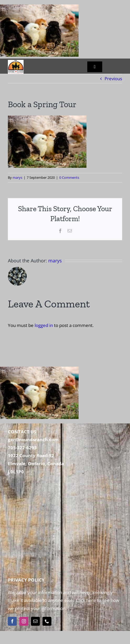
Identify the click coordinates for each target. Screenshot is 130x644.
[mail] (35, 621)
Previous (113, 79)
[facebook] (12, 621)
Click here (85, 600)
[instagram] (24, 621)
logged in (44, 325)
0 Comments (69, 177)
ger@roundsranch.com (33, 439)
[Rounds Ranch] (16, 62)
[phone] (47, 621)
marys (17, 177)
